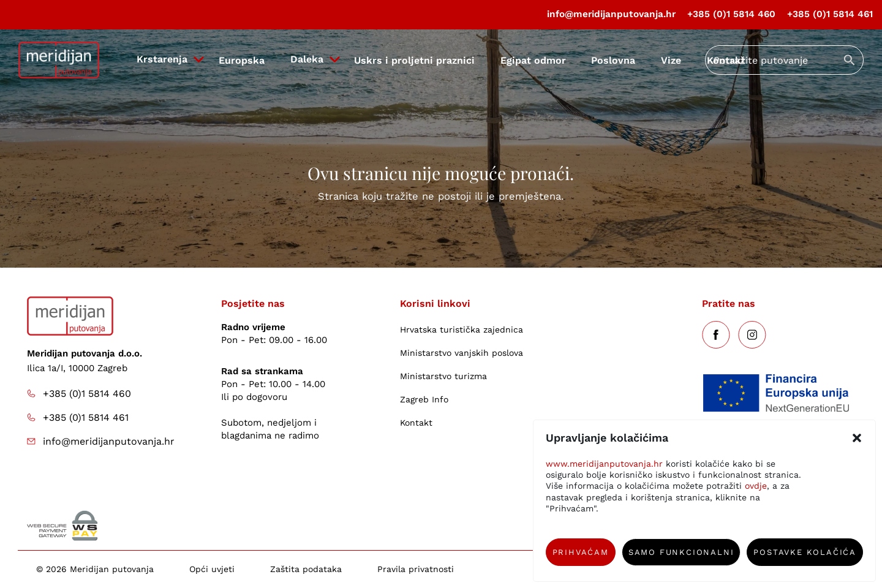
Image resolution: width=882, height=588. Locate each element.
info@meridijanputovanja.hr (611, 14)
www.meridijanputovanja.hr (604, 464)
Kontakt (416, 423)
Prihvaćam (581, 552)
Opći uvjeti (212, 569)
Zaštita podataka (306, 569)
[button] (857, 438)
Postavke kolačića (805, 552)
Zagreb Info (424, 399)
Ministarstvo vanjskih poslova (462, 353)
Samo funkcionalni (681, 552)
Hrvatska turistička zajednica (462, 330)
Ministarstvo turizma (443, 376)
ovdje (756, 486)
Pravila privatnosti (416, 569)
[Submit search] (849, 60)
